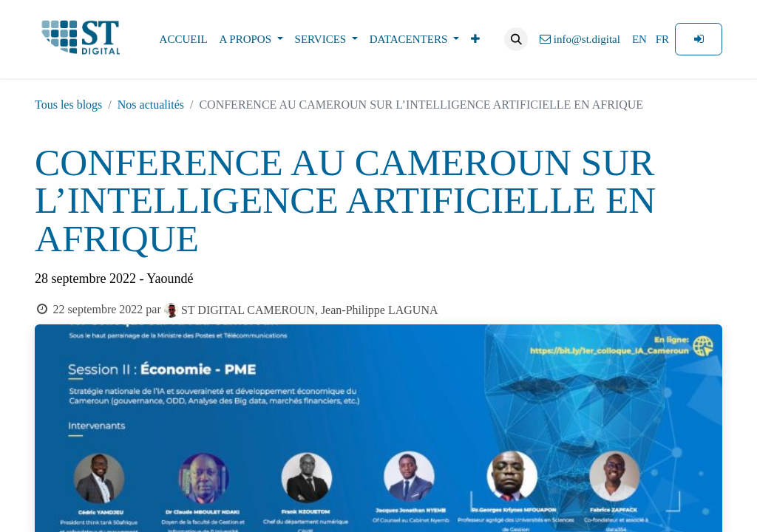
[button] (516, 39)
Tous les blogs (68, 105)
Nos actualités (151, 105)
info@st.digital (580, 39)
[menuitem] (184, 40)
